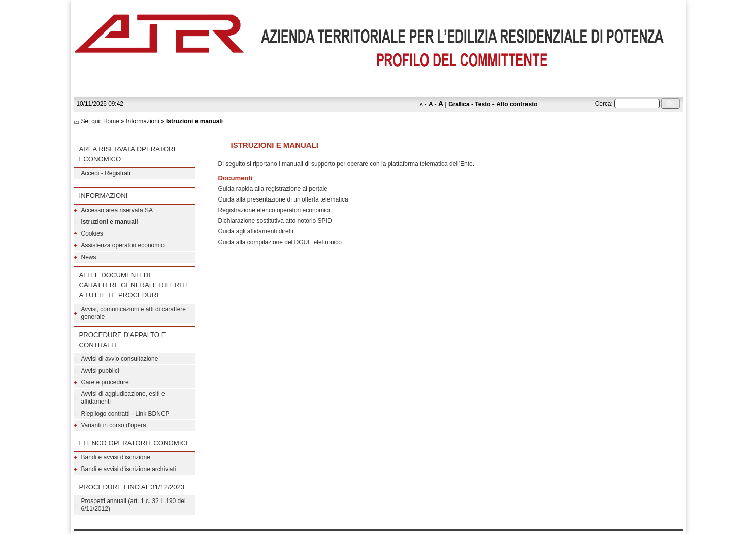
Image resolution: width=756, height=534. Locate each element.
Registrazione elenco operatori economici (274, 210)
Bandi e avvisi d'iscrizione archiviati (129, 469)
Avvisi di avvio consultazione (120, 359)
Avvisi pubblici (100, 371)
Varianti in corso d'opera (114, 425)
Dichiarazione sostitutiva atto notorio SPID (275, 221)
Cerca (603, 104)
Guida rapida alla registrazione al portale (273, 189)
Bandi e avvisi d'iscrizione (116, 457)
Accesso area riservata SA (117, 210)
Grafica (459, 104)
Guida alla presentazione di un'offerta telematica (283, 199)
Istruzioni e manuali (110, 222)
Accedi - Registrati (106, 173)
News (89, 257)
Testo (483, 104)
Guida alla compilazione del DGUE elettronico (280, 242)
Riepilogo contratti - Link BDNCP (125, 414)
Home (111, 121)
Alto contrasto (517, 104)
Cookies (92, 233)
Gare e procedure (105, 382)
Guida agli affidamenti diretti (256, 231)
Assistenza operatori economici (123, 245)
